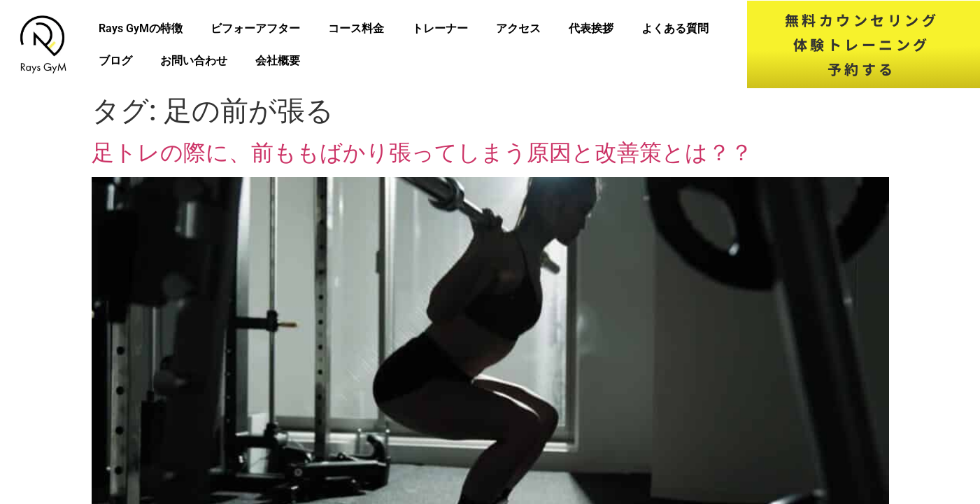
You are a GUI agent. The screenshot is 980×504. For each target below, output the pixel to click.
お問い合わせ (194, 61)
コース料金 (356, 28)
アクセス (518, 28)
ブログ (115, 61)
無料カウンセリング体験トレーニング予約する (862, 44)
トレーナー (440, 28)
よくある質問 (675, 28)
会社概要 (278, 61)
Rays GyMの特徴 (141, 28)
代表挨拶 (591, 28)
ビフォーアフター (255, 28)
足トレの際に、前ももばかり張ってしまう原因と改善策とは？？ (422, 153)
